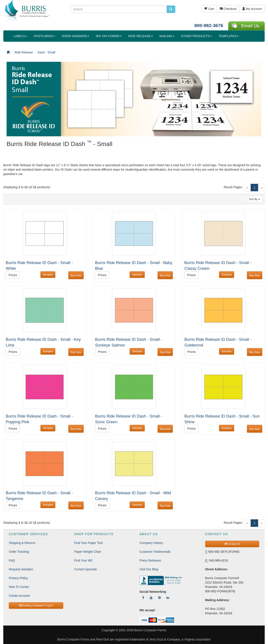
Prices (13, 275)
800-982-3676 (209, 25)
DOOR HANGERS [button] (75, 36)
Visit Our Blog (149, 569)
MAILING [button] (167, 36)
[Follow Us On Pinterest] (159, 598)
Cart (209, 9)
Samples (48, 275)
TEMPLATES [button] (229, 36)
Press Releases (150, 560)
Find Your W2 (83, 560)
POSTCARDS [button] (44, 36)
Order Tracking (19, 552)
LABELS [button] (20, 36)
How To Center (19, 587)
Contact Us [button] (232, 544)
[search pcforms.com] (171, 9)
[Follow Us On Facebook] (143, 598)
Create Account (19, 596)
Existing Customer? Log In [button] (36, 606)
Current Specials (86, 569)
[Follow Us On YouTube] (151, 598)
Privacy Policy (18, 578)
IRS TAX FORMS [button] (109, 36)
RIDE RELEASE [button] (141, 36)
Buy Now (76, 275)
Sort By (254, 199)
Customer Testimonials (155, 552)
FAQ (12, 560)
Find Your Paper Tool (89, 543)
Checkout (228, 9)
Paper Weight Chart (88, 552)
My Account (252, 9)
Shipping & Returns (22, 543)
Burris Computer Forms (150, 630)
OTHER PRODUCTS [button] (196, 36)
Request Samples (21, 569)
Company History (151, 543)
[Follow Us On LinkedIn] (168, 598)
